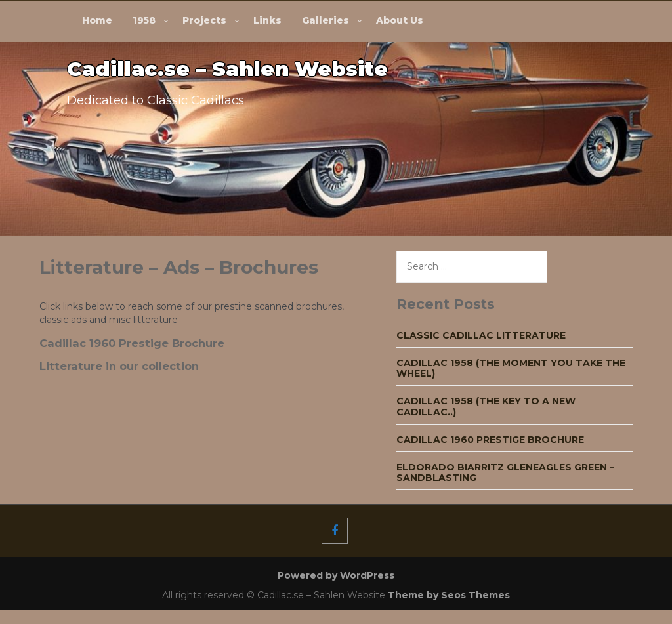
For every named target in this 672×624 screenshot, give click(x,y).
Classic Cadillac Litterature (481, 335)
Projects (204, 20)
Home (97, 20)
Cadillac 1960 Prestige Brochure (132, 343)
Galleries (325, 20)
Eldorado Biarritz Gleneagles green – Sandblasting (505, 472)
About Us (400, 20)
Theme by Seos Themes (449, 595)
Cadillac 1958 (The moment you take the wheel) (511, 368)
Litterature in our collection (119, 366)
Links (267, 20)
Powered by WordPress (336, 575)
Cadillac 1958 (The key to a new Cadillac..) (486, 406)
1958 (144, 20)
